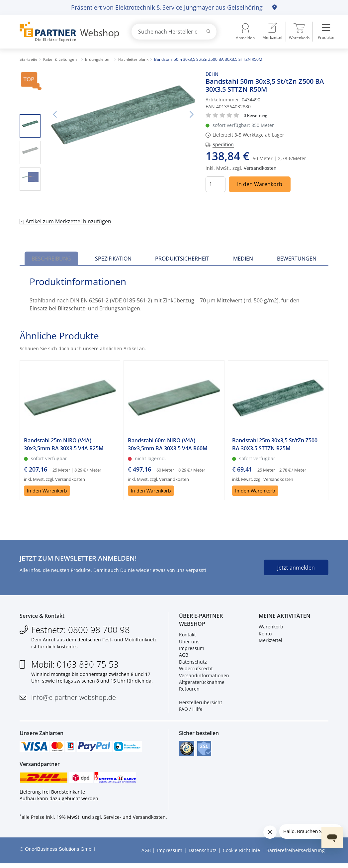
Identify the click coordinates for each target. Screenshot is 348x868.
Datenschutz (193, 663)
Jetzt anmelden (296, 568)
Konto (265, 635)
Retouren (189, 690)
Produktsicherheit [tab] (182, 259)
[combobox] (174, 32)
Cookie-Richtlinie (241, 855)
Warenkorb (271, 628)
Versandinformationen (204, 677)
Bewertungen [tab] (297, 259)
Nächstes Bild (192, 115)
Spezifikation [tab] (113, 259)
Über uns (189, 643)
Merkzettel (270, 642)
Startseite (29, 59)
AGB (184, 656)
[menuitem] (272, 32)
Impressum (192, 650)
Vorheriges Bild (54, 115)
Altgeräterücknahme (202, 684)
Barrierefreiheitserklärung (296, 855)
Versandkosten (260, 168)
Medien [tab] (243, 259)
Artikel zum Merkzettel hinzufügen (65, 221)
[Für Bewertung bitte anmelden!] (256, 115)
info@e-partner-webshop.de (74, 699)
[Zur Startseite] (68, 32)
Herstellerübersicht (201, 704)
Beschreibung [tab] (51, 259)
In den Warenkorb (260, 184)
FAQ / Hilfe (191, 711)
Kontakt (187, 636)
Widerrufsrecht (196, 670)
